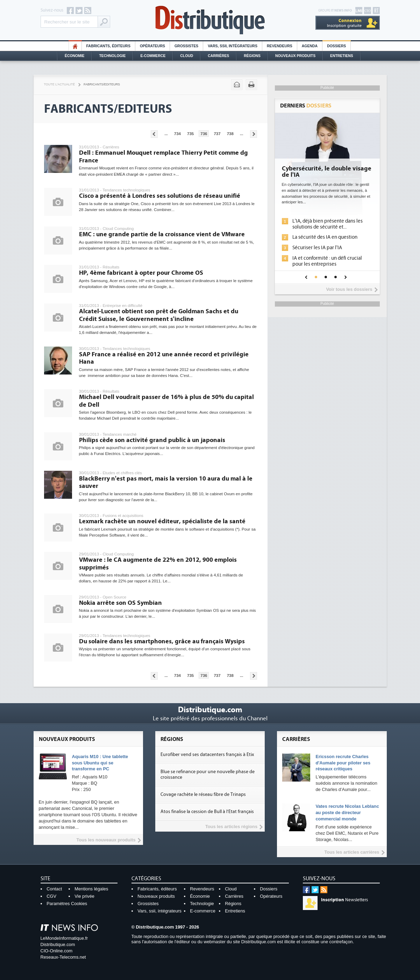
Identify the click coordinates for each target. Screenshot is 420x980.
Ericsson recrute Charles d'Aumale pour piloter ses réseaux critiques (343, 763)
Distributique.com (58, 944)
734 (177, 134)
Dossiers (336, 46)
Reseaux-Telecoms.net (63, 957)
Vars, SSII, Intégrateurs (233, 46)
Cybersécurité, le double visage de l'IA (327, 172)
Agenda (310, 46)
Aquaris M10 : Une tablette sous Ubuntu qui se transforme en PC (100, 763)
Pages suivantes (254, 134)
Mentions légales (91, 889)
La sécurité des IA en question (325, 237)
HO (75, 46)
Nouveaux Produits (295, 56)
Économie (74, 56)
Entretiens (342, 56)
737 (217, 134)
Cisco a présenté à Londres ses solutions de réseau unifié (160, 196)
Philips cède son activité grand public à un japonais (152, 440)
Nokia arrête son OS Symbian (120, 603)
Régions (252, 56)
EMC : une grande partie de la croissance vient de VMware (162, 234)
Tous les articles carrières (352, 852)
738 (230, 134)
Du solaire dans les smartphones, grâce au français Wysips (162, 641)
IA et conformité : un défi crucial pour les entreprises (327, 261)
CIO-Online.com (57, 951)
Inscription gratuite (344, 23)
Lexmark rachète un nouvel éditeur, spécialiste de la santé (162, 521)
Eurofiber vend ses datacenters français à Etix (207, 755)
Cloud (187, 56)
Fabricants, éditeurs (108, 46)
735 (190, 134)
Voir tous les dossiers (349, 289)
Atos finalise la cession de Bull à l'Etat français (207, 812)
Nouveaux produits (156, 896)
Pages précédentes (154, 134)
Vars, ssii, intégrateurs (159, 911)
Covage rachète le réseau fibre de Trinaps (203, 794)
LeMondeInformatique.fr (64, 938)
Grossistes (186, 46)
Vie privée (84, 896)
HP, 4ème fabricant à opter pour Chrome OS (141, 273)
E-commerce (153, 56)
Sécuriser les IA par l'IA (317, 248)
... (166, 134)
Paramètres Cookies (67, 904)
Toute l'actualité (60, 84)
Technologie (112, 56)
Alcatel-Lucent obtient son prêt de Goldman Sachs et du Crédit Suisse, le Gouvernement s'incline (159, 315)
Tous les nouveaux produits (106, 840)
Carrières (218, 56)
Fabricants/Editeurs (102, 84)
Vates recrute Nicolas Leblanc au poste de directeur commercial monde (347, 813)
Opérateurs (152, 46)
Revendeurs (280, 46)
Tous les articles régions (231, 827)
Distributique (210, 20)
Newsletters (344, 900)
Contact (54, 889)
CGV (51, 896)
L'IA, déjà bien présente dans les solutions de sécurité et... (328, 224)
